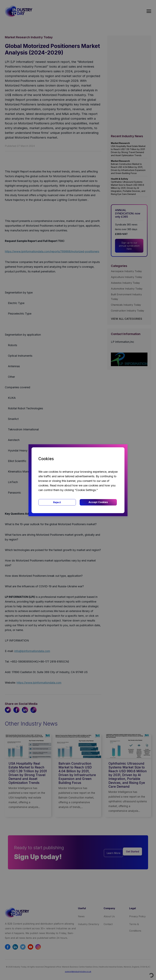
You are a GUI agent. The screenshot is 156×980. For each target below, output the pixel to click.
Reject (57, 502)
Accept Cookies (98, 502)
